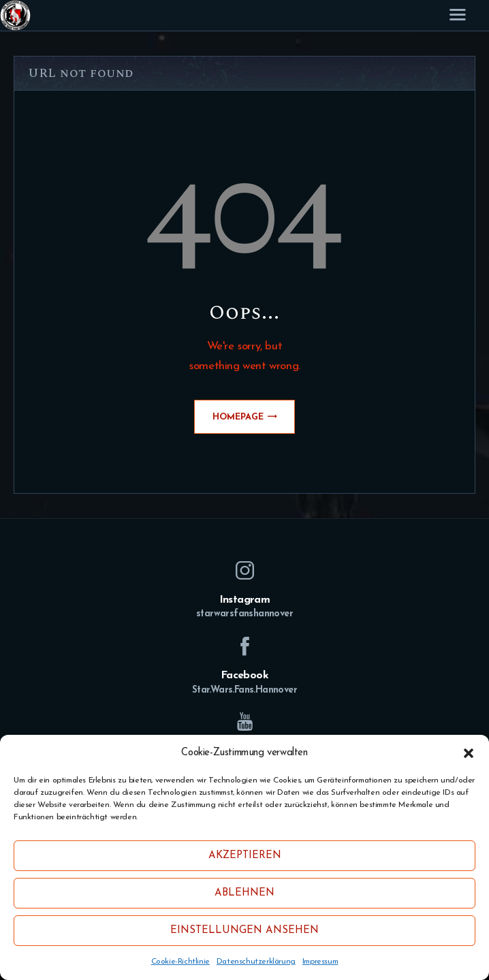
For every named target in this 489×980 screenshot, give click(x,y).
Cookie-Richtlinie (180, 962)
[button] (469, 753)
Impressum (320, 962)
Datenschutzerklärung (256, 962)
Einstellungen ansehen (245, 931)
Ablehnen (245, 893)
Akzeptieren (245, 856)
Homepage (238, 417)
